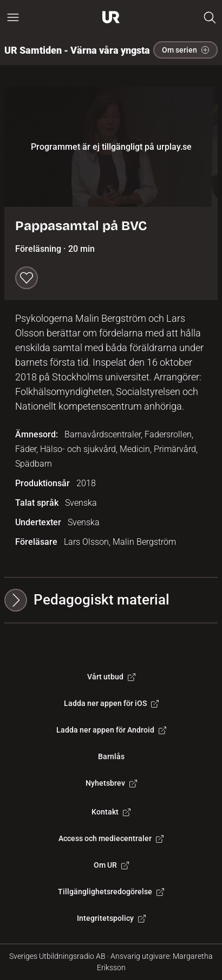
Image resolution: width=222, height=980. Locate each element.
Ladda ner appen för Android (111, 730)
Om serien (185, 50)
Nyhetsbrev (111, 783)
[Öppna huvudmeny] (13, 17)
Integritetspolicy (111, 918)
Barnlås (111, 756)
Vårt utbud (111, 677)
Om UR (111, 865)
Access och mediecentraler (111, 838)
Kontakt (111, 812)
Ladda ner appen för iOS (111, 703)
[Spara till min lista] (27, 278)
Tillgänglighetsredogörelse (111, 892)
